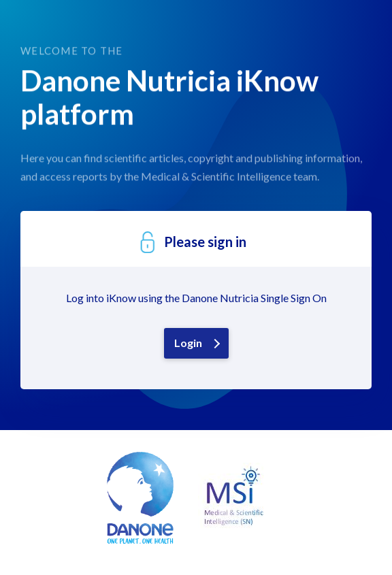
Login (188, 343)
